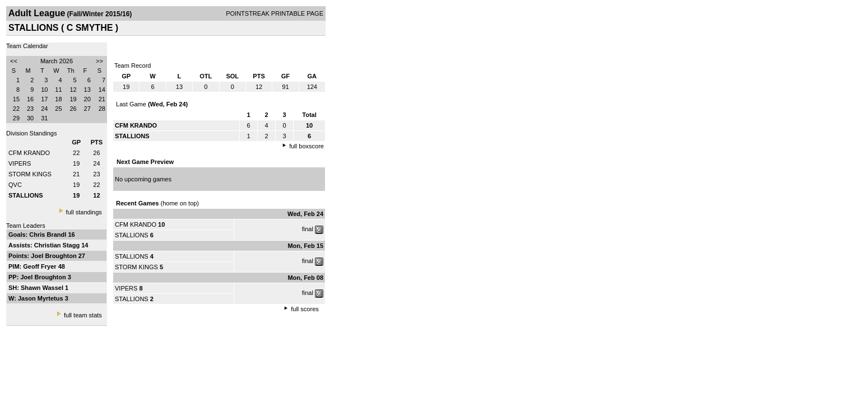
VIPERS (20, 163)
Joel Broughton (54, 256)
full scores (305, 309)
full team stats (83, 315)
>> (99, 61)
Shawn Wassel (43, 288)
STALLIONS (132, 235)
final (308, 229)
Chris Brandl (48, 235)
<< (14, 61)
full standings (84, 212)
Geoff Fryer (40, 266)
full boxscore (307, 146)
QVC (15, 185)
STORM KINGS (30, 174)
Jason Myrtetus (41, 298)
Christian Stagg (58, 245)
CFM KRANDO (29, 153)
